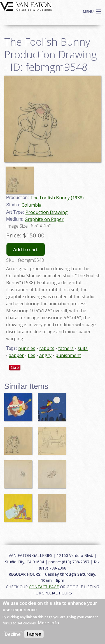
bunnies (27, 348)
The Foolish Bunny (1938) (57, 198)
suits (83, 348)
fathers (66, 348)
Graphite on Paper (44, 219)
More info (48, 623)
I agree (34, 634)
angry (45, 355)
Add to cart (26, 249)
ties (32, 355)
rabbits (47, 348)
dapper (16, 355)
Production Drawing (47, 212)
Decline (13, 634)
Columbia (32, 205)
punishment (68, 355)
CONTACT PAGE (44, 587)
